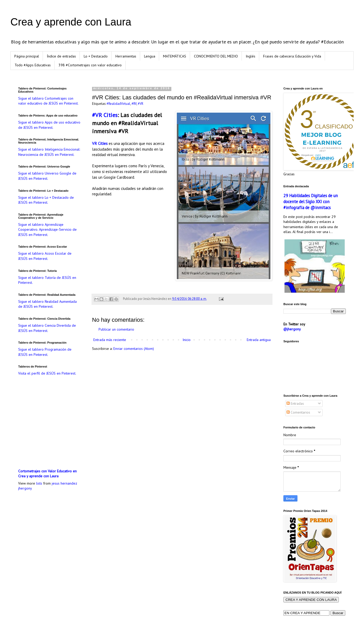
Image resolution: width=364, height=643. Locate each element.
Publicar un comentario (116, 329)
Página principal (27, 56)
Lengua (150, 56)
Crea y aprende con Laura (71, 22)
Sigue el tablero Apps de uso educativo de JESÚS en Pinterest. (49, 125)
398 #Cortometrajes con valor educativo (90, 65)
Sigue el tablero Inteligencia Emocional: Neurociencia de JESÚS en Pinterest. (49, 152)
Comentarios (298, 412)
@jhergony (292, 329)
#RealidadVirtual (118, 104)
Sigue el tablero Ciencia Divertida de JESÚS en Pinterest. (47, 328)
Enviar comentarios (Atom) (134, 349)
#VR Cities (105, 115)
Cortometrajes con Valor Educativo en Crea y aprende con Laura (47, 474)
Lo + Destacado (96, 56)
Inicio (187, 340)
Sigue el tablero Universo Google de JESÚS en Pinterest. (47, 176)
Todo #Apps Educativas (33, 65)
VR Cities (100, 143)
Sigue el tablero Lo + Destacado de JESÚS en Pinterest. (46, 200)
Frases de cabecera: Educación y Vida (292, 56)
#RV (134, 104)
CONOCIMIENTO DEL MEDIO (216, 56)
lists (39, 483)
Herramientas (126, 56)
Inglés (251, 56)
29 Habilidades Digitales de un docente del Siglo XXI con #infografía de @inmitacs (311, 202)
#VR (141, 104)
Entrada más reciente (110, 340)
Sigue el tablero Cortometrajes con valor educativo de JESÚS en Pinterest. (48, 101)
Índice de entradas (61, 56)
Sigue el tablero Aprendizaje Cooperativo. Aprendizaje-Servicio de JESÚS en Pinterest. (47, 230)
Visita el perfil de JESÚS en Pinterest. (47, 373)
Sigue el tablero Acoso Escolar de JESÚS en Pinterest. (45, 256)
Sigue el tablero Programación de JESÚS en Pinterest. (45, 352)
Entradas (295, 403)
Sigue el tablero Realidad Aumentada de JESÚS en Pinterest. (47, 304)
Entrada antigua (259, 340)
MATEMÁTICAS (175, 56)
